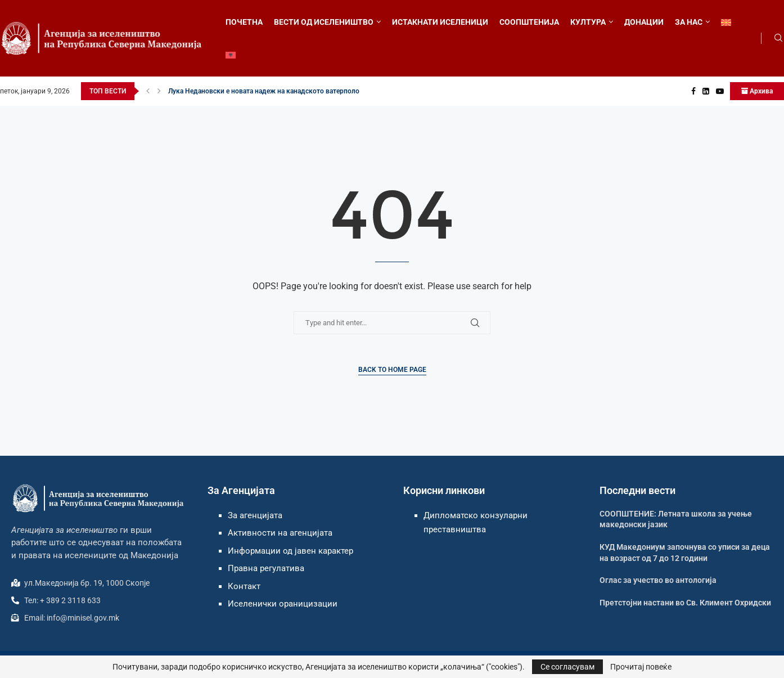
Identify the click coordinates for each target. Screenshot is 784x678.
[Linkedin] (706, 91)
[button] (148, 91)
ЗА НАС (689, 22)
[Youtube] (720, 91)
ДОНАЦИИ (644, 22)
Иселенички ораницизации (283, 604)
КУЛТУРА (588, 22)
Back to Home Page (392, 370)
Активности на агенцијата (280, 533)
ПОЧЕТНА (244, 22)
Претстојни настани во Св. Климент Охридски (685, 603)
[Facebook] (693, 91)
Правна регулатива (266, 568)
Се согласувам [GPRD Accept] (567, 667)
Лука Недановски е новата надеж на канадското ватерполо (264, 91)
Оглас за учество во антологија (658, 580)
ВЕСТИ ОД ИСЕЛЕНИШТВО (324, 22)
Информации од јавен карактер (290, 551)
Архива (757, 91)
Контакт (244, 586)
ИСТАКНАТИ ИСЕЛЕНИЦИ (440, 22)
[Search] (778, 38)
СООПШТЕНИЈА (529, 22)
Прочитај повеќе (641, 667)
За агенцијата (255, 515)
